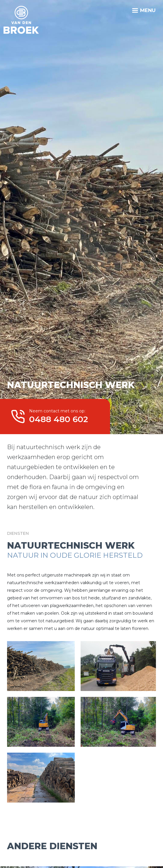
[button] (41, 665)
